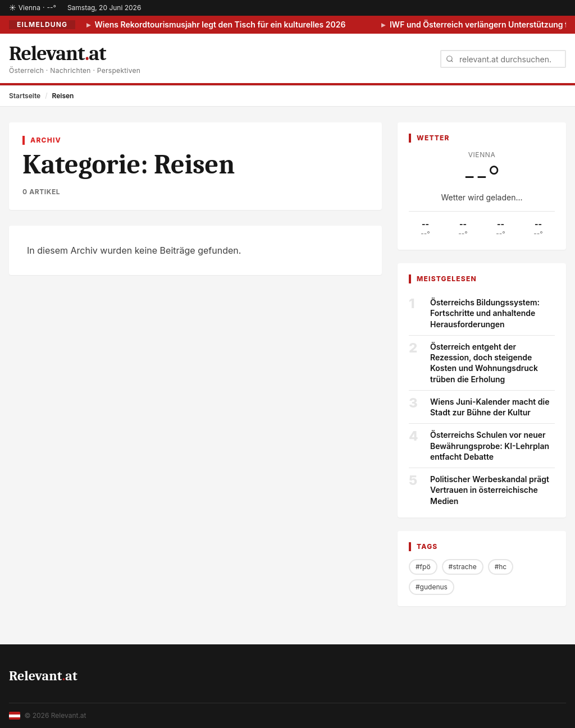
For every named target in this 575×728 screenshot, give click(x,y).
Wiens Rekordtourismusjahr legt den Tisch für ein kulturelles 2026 (219, 24)
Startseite (25, 96)
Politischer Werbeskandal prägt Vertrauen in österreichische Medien (490, 490)
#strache (463, 567)
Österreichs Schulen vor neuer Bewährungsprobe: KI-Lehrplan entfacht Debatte (490, 446)
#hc (501, 567)
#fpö (423, 567)
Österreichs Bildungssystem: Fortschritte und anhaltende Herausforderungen (485, 313)
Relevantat (43, 676)
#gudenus (432, 587)
